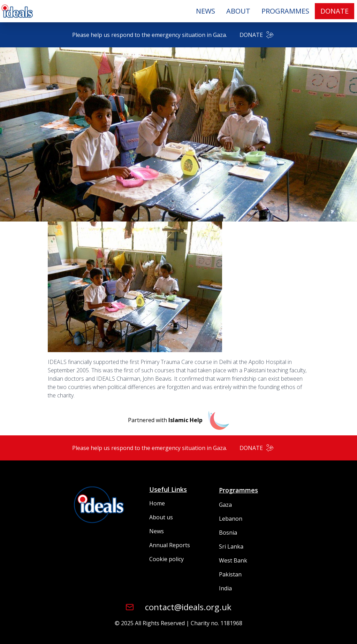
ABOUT (238, 11)
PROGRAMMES (285, 11)
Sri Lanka (231, 546)
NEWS (206, 11)
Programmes (238, 490)
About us (161, 517)
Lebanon (231, 519)
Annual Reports (170, 545)
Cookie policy (166, 559)
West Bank (233, 560)
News (157, 531)
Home (157, 503)
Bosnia (228, 533)
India (225, 588)
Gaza (225, 505)
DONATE (335, 11)
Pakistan (230, 574)
